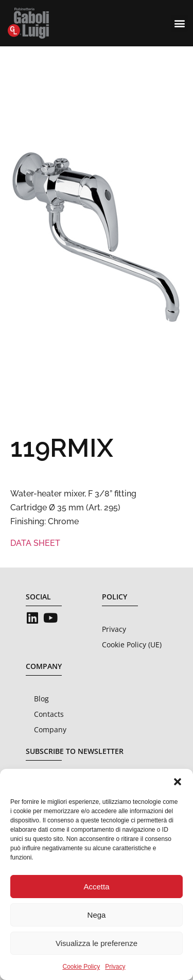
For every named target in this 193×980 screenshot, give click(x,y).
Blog (41, 699)
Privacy (115, 967)
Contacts (49, 714)
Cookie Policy (81, 967)
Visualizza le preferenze (97, 943)
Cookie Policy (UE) (132, 644)
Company (50, 729)
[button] (178, 782)
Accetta (96, 887)
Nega (97, 915)
